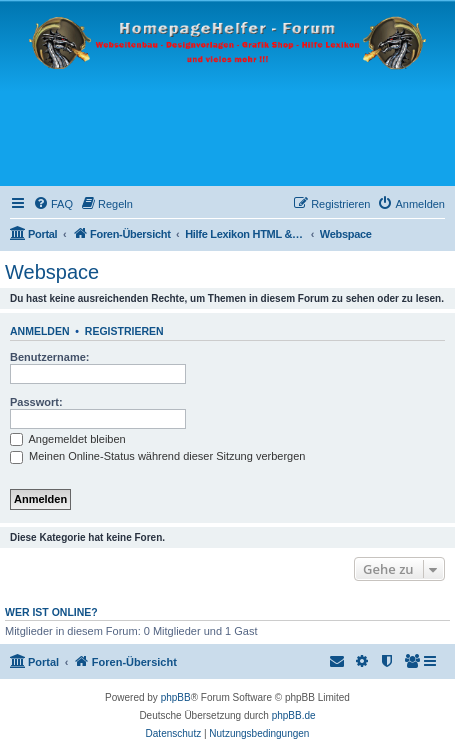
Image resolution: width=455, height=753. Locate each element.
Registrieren (124, 331)
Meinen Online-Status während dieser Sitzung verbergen (157, 456)
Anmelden (40, 331)
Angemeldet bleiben (68, 439)
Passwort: (36, 402)
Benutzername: (49, 357)
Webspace (52, 272)
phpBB (176, 697)
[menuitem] (53, 204)
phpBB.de (294, 715)
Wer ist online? (51, 612)
